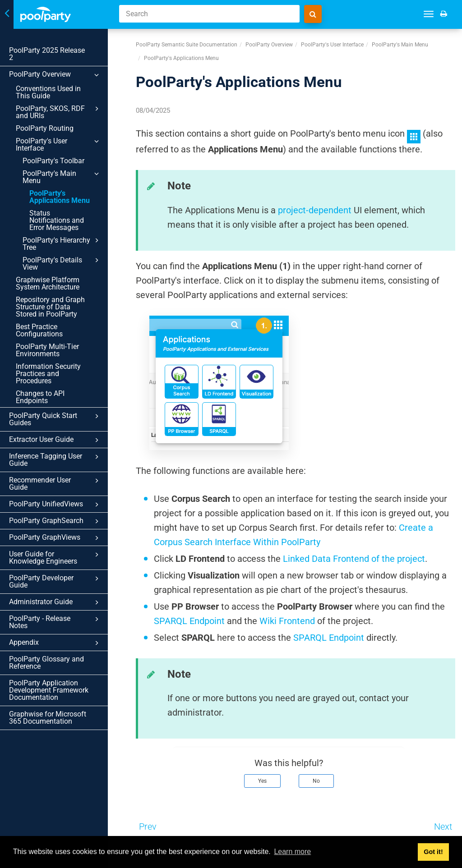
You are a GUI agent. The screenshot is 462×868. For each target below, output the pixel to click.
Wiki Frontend (287, 621)
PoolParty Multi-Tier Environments (47, 321)
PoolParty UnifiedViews (59, 454)
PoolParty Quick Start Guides (59, 376)
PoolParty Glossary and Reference (46, 598)
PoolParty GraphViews (59, 487)
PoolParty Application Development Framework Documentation (49, 625)
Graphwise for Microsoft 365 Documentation (48, 653)
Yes (262, 781)
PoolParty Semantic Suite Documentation (187, 45)
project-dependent (315, 210)
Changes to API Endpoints (57, 357)
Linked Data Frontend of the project (354, 559)
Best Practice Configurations (39, 301)
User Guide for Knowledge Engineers (59, 507)
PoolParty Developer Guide (59, 528)
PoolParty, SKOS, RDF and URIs (62, 105)
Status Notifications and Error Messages (61, 195)
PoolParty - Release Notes (59, 561)
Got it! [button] (433, 852)
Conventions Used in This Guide (56, 85)
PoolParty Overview (59, 68)
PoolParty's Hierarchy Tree (66, 215)
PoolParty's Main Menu (66, 159)
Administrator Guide (59, 545)
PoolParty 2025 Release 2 (50, 50)
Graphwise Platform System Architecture (48, 255)
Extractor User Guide (59, 397)
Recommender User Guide (59, 437)
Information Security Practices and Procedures (56, 341)
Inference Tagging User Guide (59, 416)
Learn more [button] (292, 852)
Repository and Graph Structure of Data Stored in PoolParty (54, 278)
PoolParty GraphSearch (59, 471)
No (316, 781)
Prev (148, 827)
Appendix (59, 578)
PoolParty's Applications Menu (60, 175)
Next (443, 827)
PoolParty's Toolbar (53, 146)
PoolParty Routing (45, 121)
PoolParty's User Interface (62, 134)
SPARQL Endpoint (189, 621)
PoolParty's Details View (66, 234)
